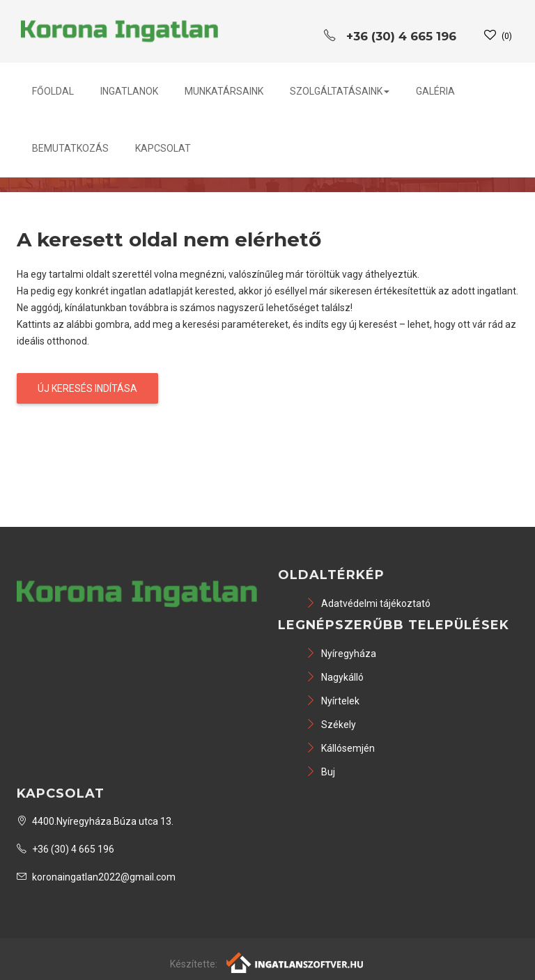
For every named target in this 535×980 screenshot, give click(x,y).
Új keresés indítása (87, 388)
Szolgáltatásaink (340, 91)
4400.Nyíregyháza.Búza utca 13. (95, 821)
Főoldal (53, 91)
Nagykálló (335, 677)
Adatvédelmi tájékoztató (368, 603)
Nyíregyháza (341, 654)
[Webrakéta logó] (296, 962)
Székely (331, 725)
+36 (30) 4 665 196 (65, 849)
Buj (320, 772)
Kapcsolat (163, 148)
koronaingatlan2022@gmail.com (96, 877)
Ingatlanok (129, 91)
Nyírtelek (333, 701)
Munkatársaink (224, 91)
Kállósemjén (340, 748)
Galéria (435, 91)
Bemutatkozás (70, 148)
